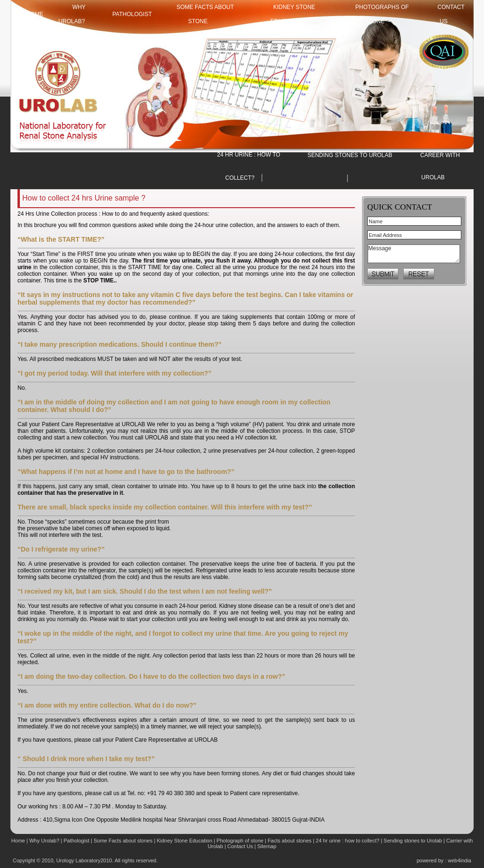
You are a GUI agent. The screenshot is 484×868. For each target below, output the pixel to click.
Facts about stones (290, 841)
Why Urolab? (44, 841)
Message (414, 254)
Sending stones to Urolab (413, 841)
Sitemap (267, 846)
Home (19, 841)
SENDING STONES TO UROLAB (350, 155)
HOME (35, 14)
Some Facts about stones (123, 841)
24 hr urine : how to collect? (348, 841)
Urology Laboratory (78, 860)
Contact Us (241, 846)
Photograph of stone (240, 841)
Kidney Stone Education (185, 841)
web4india (459, 860)
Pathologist (132, 14)
